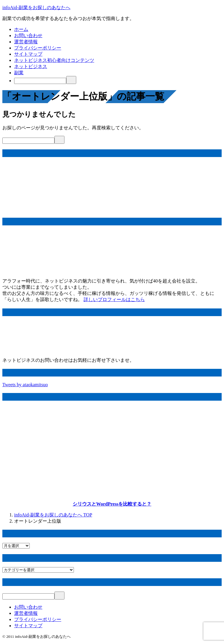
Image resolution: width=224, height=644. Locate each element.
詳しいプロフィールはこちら (114, 299)
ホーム (21, 29)
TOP (53, 515)
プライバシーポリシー (38, 48)
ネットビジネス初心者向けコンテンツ (54, 60)
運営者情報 (26, 42)
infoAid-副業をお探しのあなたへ (36, 8)
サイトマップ (28, 54)
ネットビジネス (31, 66)
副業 (19, 73)
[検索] (40, 81)
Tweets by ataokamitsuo (25, 385)
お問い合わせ (28, 35)
